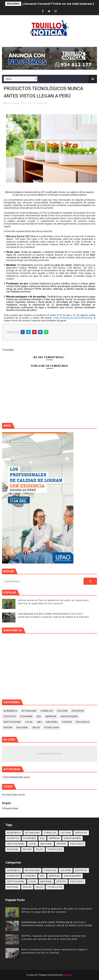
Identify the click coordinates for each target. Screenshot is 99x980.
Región (8, 728)
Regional (22, 728)
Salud (36, 728)
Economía (26, 716)
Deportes (78, 711)
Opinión (67, 722)
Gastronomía (69, 716)
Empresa (51, 716)
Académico (11, 711)
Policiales (83, 722)
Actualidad (29, 711)
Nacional (52, 722)
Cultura (62, 711)
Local (29, 722)
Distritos (10, 716)
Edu (39, 716)
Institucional (13, 722)
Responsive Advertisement (49, 754)
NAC (40, 722)
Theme (43, 975)
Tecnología (42, 103)
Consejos (47, 711)
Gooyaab (68, 975)
